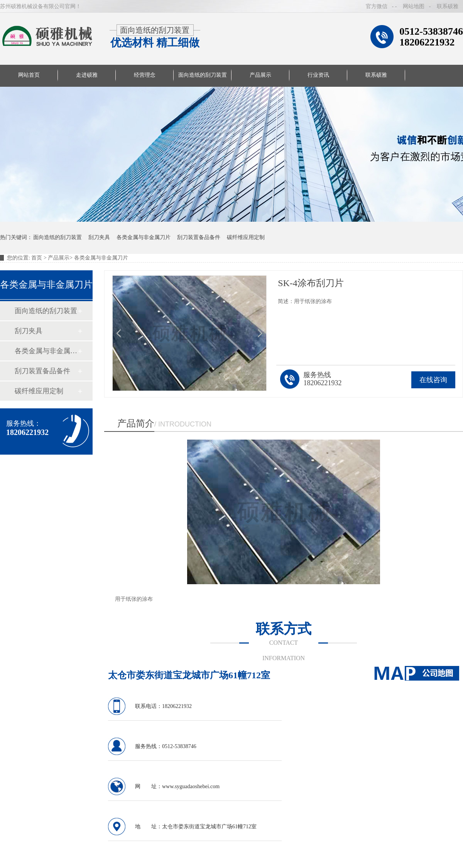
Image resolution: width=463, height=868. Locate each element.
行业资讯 (318, 75)
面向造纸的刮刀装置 (203, 75)
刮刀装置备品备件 (199, 237)
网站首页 (29, 75)
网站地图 (414, 6)
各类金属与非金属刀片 (144, 237)
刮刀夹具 (99, 237)
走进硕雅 (87, 75)
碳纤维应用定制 (246, 237)
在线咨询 (433, 380)
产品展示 (260, 75)
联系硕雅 (448, 6)
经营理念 (145, 75)
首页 (37, 258)
